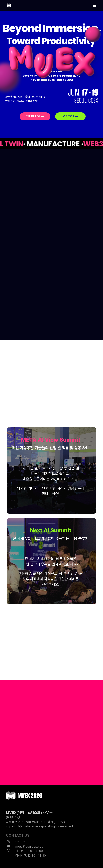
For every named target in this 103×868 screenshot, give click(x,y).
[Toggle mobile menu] (95, 5)
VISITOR (70, 116)
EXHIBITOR (35, 116)
